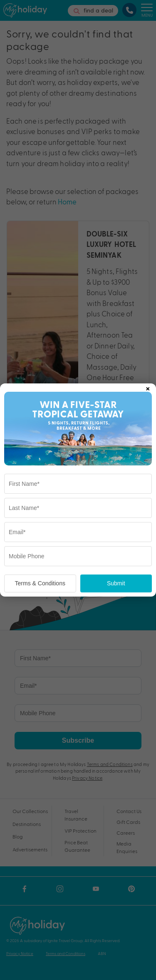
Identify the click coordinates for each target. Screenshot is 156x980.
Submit (116, 583)
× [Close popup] (148, 387)
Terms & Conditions (40, 583)
